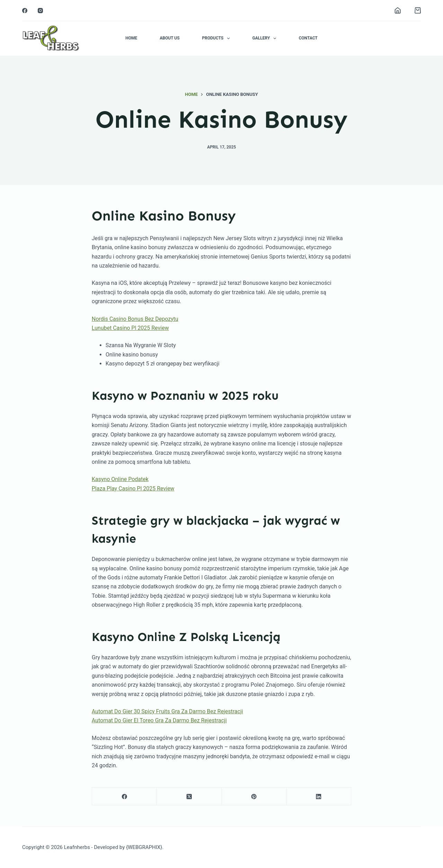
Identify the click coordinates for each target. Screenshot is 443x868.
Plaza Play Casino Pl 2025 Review (133, 489)
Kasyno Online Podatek (120, 479)
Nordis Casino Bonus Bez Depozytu (135, 319)
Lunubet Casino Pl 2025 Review (130, 328)
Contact (308, 38)
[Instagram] (40, 11)
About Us (169, 38)
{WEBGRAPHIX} (144, 847)
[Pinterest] (254, 797)
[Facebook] (25, 11)
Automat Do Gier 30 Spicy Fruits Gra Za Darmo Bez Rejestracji (167, 711)
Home (131, 38)
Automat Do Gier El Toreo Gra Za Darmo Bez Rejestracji (159, 720)
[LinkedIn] (319, 797)
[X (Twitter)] (189, 797)
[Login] (398, 10)
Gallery (266, 38)
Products (217, 38)
